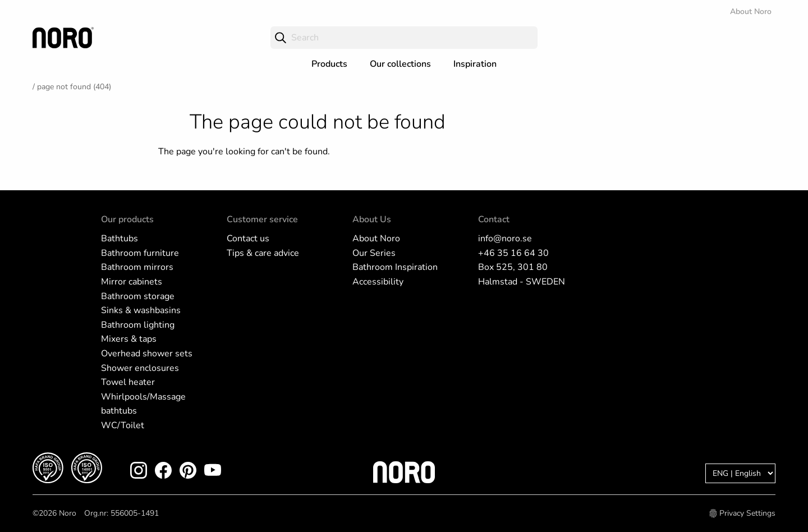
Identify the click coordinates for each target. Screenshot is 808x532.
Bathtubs (120, 239)
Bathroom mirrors (137, 267)
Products (329, 64)
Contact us (248, 239)
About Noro (751, 12)
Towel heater (128, 382)
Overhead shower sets (147, 354)
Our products (127, 219)
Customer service (262, 219)
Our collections (400, 64)
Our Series (374, 253)
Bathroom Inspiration (395, 267)
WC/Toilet (123, 425)
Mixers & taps (129, 339)
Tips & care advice (263, 253)
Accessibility (378, 282)
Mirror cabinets (132, 282)
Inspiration (475, 64)
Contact (494, 219)
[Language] (740, 473)
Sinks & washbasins (141, 310)
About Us (372, 219)
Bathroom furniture (140, 253)
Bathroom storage (138, 296)
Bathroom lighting (138, 325)
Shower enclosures (140, 368)
